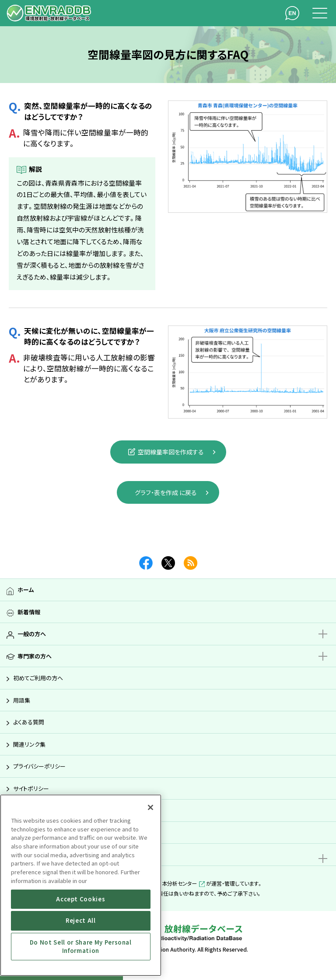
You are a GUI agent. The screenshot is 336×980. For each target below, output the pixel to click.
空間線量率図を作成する (166, 452)
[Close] (150, 807)
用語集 (22, 700)
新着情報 (29, 612)
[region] (81, 885)
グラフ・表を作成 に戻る (166, 492)
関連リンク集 (29, 744)
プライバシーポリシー (39, 766)
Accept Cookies (80, 899)
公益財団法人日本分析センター (166, 883)
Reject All (81, 920)
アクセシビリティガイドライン (48, 810)
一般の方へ (32, 634)
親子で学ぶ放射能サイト (47, 854)
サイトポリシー (31, 788)
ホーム (26, 590)
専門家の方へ (35, 656)
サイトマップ (28, 833)
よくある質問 (29, 722)
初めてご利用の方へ (38, 678)
